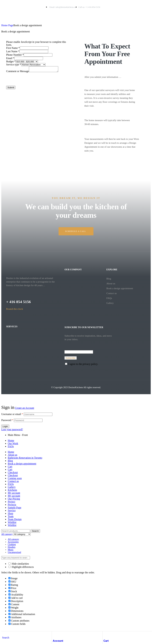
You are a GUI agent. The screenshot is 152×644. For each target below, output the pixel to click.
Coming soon (15, 478)
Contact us (112, 293)
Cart (106, 641)
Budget (11, 61)
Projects (12, 505)
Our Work (13, 443)
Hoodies (12, 547)
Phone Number (15, 55)
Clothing (12, 544)
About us (111, 284)
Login (5, 426)
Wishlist (12, 522)
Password (7, 420)
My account (14, 493)
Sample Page (15, 508)
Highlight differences (21, 567)
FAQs (109, 298)
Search (35, 531)
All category (13, 539)
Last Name (13, 51)
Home (11, 440)
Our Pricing (14, 499)
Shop (10, 513)
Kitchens (12, 490)
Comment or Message (18, 72)
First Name (13, 48)
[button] (76, 231)
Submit (11, 88)
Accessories (13, 542)
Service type (14, 65)
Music (11, 550)
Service (12, 510)
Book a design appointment (120, 288)
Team (11, 516)
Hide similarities (19, 564)
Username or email (12, 414)
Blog (109, 279)
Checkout (13, 472)
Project (11, 502)
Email (10, 58)
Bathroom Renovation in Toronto (25, 458)
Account (58, 641)
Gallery (110, 303)
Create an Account (24, 408)
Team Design (15, 519)
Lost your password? (12, 429)
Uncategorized (14, 552)
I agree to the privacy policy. (83, 364)
